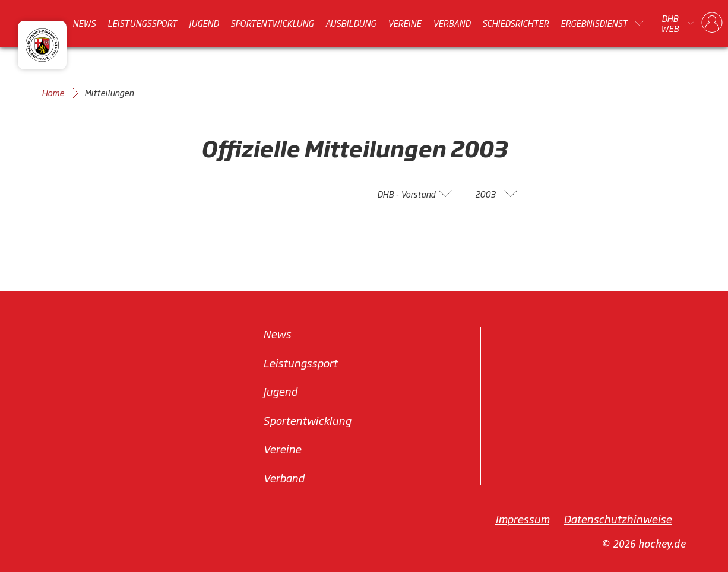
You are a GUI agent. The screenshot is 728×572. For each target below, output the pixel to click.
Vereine (404, 23)
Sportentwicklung (272, 23)
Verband (452, 23)
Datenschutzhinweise (618, 519)
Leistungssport (142, 23)
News (84, 23)
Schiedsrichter (515, 23)
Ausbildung (351, 23)
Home (53, 93)
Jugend (204, 23)
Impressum (522, 519)
